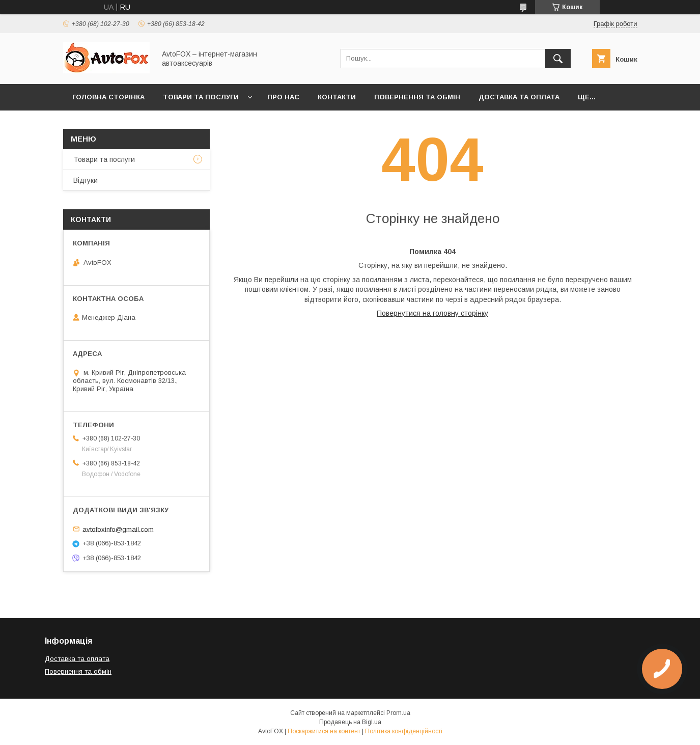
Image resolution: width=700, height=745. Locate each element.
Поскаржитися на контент (324, 731)
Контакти (337, 97)
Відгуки (86, 180)
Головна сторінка (108, 97)
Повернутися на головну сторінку (432, 313)
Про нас (283, 97)
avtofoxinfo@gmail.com (118, 529)
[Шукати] (558, 59)
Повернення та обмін (417, 97)
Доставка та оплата (519, 97)
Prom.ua (398, 713)
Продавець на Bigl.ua (350, 722)
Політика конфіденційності (404, 731)
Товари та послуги (201, 97)
